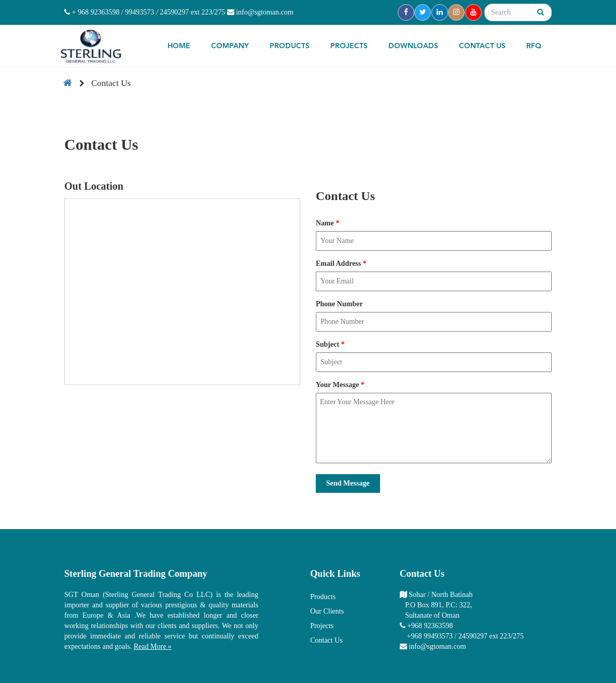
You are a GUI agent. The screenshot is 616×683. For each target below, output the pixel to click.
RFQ (534, 46)
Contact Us (482, 46)
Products (290, 46)
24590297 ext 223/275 (192, 12)
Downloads (413, 46)
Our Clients (327, 611)
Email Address (341, 264)
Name (328, 223)
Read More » (153, 646)
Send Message (348, 483)
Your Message (340, 385)
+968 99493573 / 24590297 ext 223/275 (465, 636)
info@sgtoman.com (260, 12)
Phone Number (339, 304)
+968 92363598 (430, 626)
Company (230, 46)
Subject (330, 344)
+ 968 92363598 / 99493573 (109, 12)
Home (179, 46)
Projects (349, 46)
